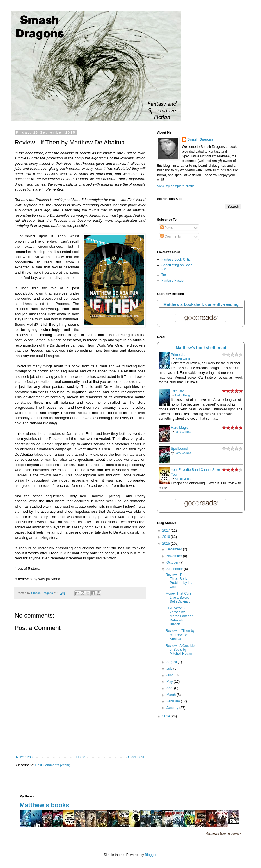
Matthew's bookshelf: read (201, 348)
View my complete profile (176, 186)
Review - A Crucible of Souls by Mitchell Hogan (180, 650)
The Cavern (180, 391)
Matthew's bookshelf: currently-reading (201, 304)
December (175, 549)
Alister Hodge (183, 395)
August (172, 662)
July (170, 668)
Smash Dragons (200, 139)
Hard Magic (179, 428)
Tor (164, 275)
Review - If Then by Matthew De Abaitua (180, 635)
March (172, 695)
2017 (167, 530)
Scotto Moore (183, 479)
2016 (167, 537)
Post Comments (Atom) (53, 765)
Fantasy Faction (173, 281)
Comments (170, 236)
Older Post (136, 757)
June (170, 675)
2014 (167, 716)
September (175, 569)
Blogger (151, 855)
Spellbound (179, 449)
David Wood (182, 359)
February (174, 701)
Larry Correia (183, 432)
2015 (167, 544)
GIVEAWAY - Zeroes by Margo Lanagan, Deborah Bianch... (180, 616)
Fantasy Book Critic (176, 259)
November (175, 556)
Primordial (178, 355)
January (173, 708)
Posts (167, 228)
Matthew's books (44, 805)
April (170, 688)
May (170, 682)
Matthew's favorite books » (224, 833)
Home (81, 757)
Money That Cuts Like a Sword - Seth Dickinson (179, 597)
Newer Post (25, 757)
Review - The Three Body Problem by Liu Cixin (179, 581)
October (173, 562)
